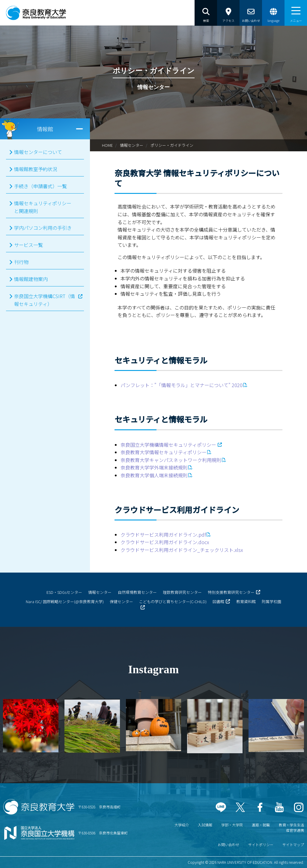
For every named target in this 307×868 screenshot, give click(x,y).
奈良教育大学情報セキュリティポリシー (164, 452)
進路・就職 (261, 825)
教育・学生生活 (291, 825)
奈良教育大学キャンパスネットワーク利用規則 (171, 460)
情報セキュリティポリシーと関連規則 (43, 207)
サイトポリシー (261, 844)
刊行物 (21, 262)
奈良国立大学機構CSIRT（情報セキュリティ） (45, 300)
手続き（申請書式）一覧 (40, 186)
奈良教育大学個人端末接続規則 (154, 475)
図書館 (218, 601)
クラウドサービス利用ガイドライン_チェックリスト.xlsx (182, 550)
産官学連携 (295, 830)
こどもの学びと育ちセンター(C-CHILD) (173, 601)
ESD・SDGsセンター (64, 592)
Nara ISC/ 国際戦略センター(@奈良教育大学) (65, 601)
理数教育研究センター (182, 592)
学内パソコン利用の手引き (43, 228)
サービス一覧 (28, 245)
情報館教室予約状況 (36, 169)
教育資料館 (246, 601)
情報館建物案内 (31, 279)
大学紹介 (182, 825)
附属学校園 (271, 601)
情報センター (132, 145)
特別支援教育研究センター (231, 592)
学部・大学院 (232, 825)
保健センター (121, 601)
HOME (107, 145)
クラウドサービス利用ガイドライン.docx (165, 542)
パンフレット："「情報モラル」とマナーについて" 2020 (182, 385)
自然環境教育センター (137, 592)
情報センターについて (38, 152)
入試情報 (205, 825)
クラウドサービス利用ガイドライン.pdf (163, 535)
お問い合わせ (228, 844)
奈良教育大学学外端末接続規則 (154, 467)
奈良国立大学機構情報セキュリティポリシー (168, 445)
